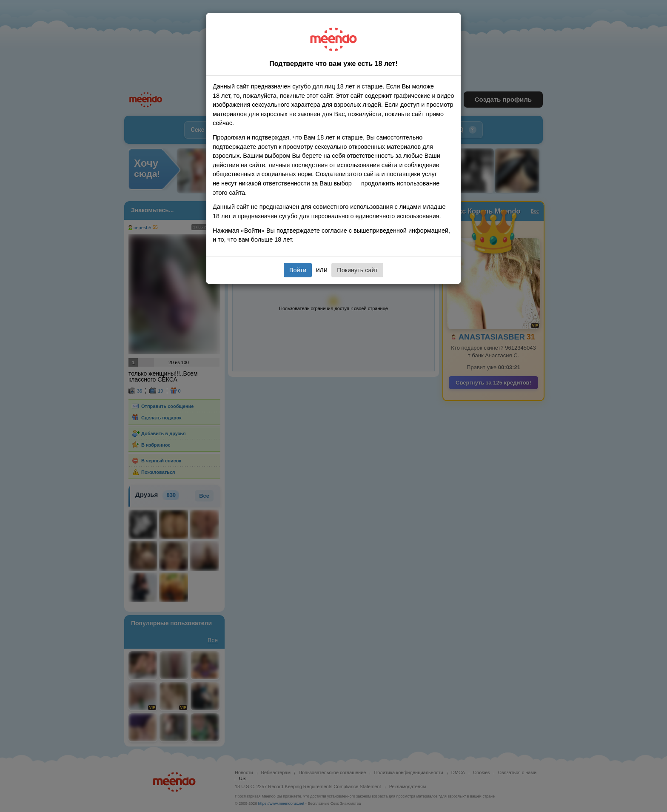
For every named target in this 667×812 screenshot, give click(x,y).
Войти (298, 270)
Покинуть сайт (357, 270)
